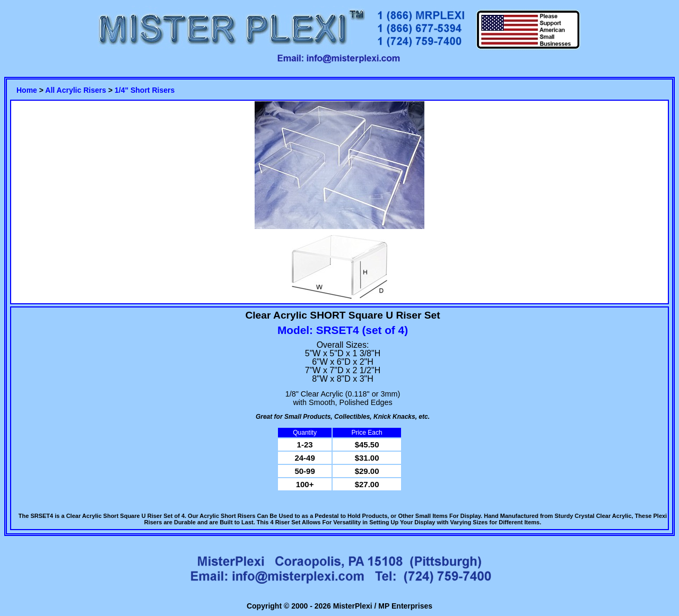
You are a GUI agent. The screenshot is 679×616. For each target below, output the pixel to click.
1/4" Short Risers (145, 90)
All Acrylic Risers (76, 90)
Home (27, 90)
